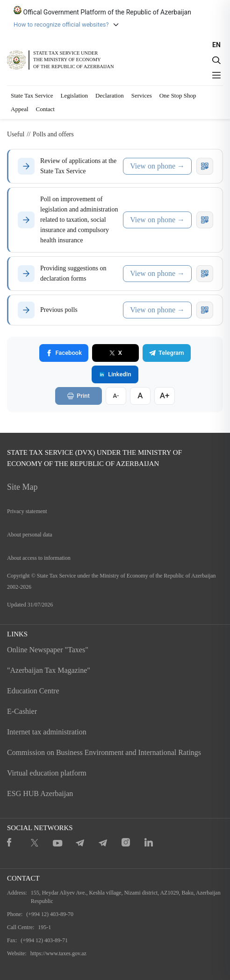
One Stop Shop (178, 95)
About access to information (39, 558)
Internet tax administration (47, 732)
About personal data (30, 535)
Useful (16, 134)
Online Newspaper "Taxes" (48, 650)
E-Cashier (22, 711)
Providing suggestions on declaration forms (73, 273)
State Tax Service (32, 95)
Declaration (110, 95)
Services (142, 95)
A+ (165, 395)
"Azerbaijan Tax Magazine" (49, 670)
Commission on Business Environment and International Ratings (104, 752)
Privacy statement (27, 511)
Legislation (75, 95)
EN (216, 45)
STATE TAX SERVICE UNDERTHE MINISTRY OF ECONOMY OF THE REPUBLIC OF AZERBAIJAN (74, 60)
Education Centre (33, 691)
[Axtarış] (216, 60)
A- (116, 396)
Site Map (22, 487)
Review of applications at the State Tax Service (78, 166)
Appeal (20, 109)
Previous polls (59, 310)
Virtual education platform (47, 773)
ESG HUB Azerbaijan (40, 793)
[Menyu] (216, 75)
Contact (45, 109)
